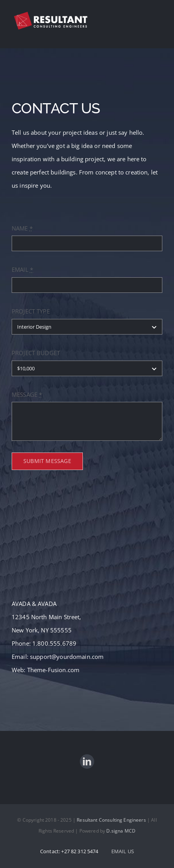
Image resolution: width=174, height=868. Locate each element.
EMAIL (22, 269)
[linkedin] (87, 761)
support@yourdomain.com (67, 657)
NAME (22, 228)
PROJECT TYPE (31, 311)
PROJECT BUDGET (36, 353)
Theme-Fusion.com (53, 670)
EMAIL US (123, 851)
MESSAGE (27, 394)
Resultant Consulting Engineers (111, 820)
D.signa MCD (121, 831)
